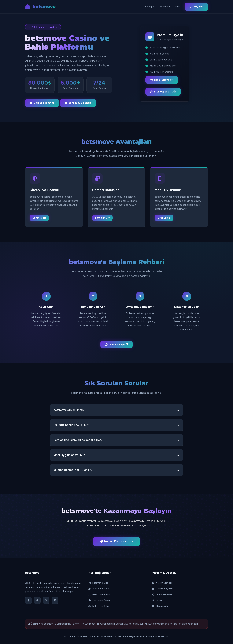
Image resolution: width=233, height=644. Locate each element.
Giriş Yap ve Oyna (42, 103)
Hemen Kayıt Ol (117, 344)
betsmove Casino (100, 600)
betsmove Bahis (99, 606)
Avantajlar (149, 7)
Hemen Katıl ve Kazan (116, 542)
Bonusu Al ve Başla (78, 103)
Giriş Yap (196, 7)
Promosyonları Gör (163, 92)
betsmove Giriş (98, 583)
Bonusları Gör (102, 218)
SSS (178, 7)
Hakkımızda (160, 606)
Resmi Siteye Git (162, 80)
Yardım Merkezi (162, 583)
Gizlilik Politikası (162, 595)
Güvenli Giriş (39, 218)
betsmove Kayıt (99, 589)
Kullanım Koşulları (162, 589)
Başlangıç (165, 7)
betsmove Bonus (99, 595)
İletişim (158, 600)
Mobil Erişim (164, 218)
